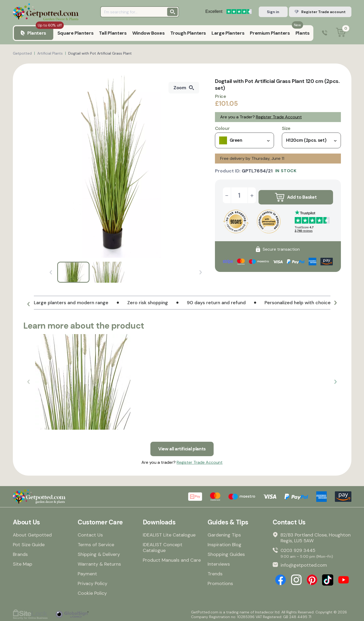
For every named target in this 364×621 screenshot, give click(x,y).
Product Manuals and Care (172, 559)
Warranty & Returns (99, 563)
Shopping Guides (226, 553)
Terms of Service (96, 543)
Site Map (23, 563)
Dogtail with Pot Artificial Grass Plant (100, 53)
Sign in (273, 12)
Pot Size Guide (29, 543)
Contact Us (90, 534)
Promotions (220, 582)
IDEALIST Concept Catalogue (163, 546)
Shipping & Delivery (99, 553)
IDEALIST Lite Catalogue (169, 534)
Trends (215, 572)
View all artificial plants (182, 447)
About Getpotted (32, 534)
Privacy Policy (93, 582)
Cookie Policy (92, 592)
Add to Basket (296, 195)
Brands (20, 553)
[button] (29, 305)
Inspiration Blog (225, 543)
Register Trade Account (279, 117)
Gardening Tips (224, 534)
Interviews (219, 563)
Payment (87, 572)
